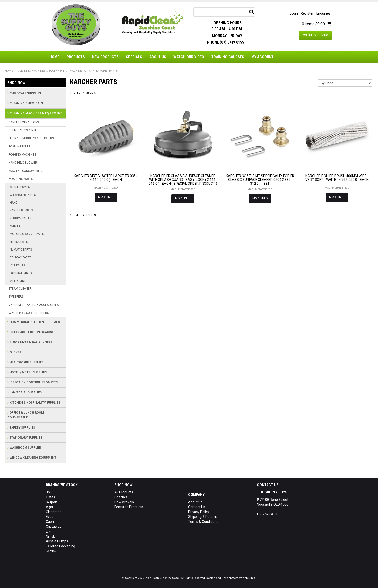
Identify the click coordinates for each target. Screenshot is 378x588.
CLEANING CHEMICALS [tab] (26, 103)
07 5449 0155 (269, 514)
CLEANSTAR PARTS (23, 195)
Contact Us (197, 507)
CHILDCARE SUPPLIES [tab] (25, 93)
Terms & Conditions (203, 522)
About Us (158, 57)
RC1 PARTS (17, 265)
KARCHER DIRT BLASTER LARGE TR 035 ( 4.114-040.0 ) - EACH (106, 178)
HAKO (14, 203)
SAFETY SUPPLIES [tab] (22, 428)
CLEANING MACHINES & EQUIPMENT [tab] (36, 113)
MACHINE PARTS (80, 71)
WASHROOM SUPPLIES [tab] (26, 448)
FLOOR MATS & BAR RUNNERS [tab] (31, 342)
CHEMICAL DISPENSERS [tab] (24, 130)
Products (76, 57)
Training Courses (228, 57)
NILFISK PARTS (19, 242)
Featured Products (129, 507)
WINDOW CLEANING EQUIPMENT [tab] (33, 458)
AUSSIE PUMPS (20, 187)
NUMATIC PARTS (21, 250)
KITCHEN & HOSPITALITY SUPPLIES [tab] (35, 403)
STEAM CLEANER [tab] (20, 289)
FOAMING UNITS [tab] (19, 147)
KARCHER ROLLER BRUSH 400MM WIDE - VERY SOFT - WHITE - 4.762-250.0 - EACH (337, 178)
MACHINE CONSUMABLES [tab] (26, 171)
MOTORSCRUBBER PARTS (27, 234)
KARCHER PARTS (21, 210)
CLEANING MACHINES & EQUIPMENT (41, 71)
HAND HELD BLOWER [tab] (23, 163)
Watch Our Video (189, 57)
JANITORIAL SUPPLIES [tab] (26, 392)
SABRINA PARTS (21, 273)
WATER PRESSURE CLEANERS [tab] (29, 313)
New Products (105, 57)
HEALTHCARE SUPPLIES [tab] (26, 362)
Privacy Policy (199, 512)
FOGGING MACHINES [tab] (22, 155)
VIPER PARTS (19, 281)
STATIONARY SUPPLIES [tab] (26, 438)
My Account (262, 57)
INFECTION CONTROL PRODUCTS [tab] (34, 382)
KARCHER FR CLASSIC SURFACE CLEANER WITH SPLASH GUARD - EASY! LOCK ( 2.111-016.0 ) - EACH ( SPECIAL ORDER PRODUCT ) (183, 180)
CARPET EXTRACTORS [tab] (24, 122)
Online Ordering (315, 35)
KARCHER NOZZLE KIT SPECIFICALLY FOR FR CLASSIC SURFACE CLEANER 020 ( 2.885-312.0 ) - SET (260, 180)
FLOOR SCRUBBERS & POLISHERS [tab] (31, 138)
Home (54, 57)
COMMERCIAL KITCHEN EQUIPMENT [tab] (36, 322)
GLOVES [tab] (15, 352)
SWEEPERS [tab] (16, 297)
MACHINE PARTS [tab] (21, 179)
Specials (134, 57)
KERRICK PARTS (20, 218)
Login (294, 13)
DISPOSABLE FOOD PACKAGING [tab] (32, 332)
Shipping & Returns (203, 517)
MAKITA (15, 226)
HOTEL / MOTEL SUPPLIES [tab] (28, 372)
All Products (124, 492)
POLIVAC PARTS (21, 257)
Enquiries (323, 13)
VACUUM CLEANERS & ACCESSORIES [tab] (34, 305)
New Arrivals (124, 502)
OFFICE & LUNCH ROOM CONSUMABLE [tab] (26, 415)
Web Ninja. (249, 578)
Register (307, 13)
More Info (106, 197)
